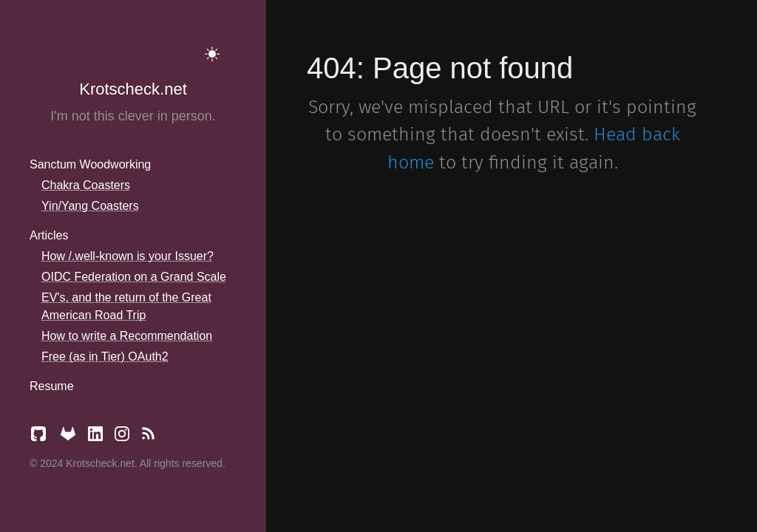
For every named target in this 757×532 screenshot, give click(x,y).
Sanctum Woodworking (90, 164)
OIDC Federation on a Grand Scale (134, 277)
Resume (52, 386)
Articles (49, 235)
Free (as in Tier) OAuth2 (105, 357)
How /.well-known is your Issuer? (128, 256)
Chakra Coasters (86, 185)
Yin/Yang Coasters (90, 206)
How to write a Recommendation (127, 336)
